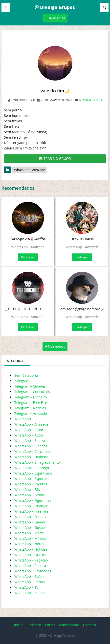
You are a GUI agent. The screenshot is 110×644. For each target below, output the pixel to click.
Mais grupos (55, 346)
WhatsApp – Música (30, 538)
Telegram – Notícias (30, 408)
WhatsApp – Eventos (31, 484)
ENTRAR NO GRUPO (55, 158)
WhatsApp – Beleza (30, 441)
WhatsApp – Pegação (31, 560)
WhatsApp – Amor (29, 430)
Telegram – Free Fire (31, 403)
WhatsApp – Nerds (29, 544)
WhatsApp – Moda (29, 533)
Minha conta (69, 625)
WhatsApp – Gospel (30, 528)
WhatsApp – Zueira (30, 593)
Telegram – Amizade (31, 413)
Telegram (22, 381)
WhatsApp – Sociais (30, 582)
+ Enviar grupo (55, 18)
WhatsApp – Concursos (33, 451)
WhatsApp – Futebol (30, 517)
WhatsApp (23, 419)
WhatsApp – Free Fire (31, 511)
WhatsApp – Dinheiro (31, 457)
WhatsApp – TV (26, 587)
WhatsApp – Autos (29, 435)
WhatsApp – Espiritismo (33, 473)
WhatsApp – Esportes (31, 479)
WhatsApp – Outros (30, 555)
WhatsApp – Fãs (27, 489)
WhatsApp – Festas (29, 495)
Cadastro (34, 625)
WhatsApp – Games (30, 522)
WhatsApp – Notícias (31, 549)
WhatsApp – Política (30, 566)
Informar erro (90, 100)
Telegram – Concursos (32, 392)
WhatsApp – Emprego (32, 468)
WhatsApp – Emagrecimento (37, 462)
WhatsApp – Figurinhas (33, 500)
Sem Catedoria (26, 375)
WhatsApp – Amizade (31, 424)
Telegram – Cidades (30, 386)
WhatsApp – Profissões (33, 571)
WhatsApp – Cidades (31, 446)
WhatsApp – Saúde (29, 576)
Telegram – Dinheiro (31, 397)
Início (18, 625)
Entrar (50, 625)
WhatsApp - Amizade (30, 170)
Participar (28, 257)
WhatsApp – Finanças (31, 506)
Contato (89, 625)
